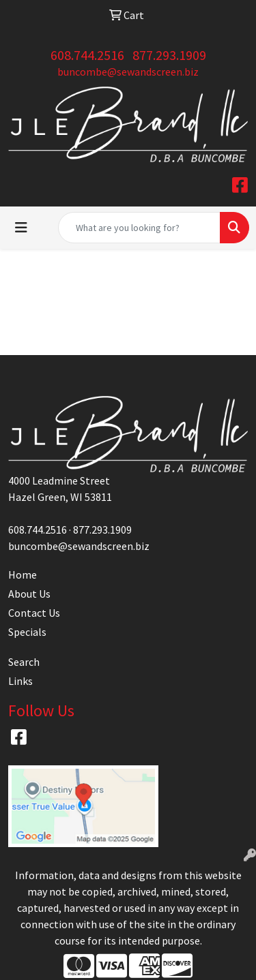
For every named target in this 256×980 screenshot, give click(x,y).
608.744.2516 (87, 55)
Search (24, 662)
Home (23, 575)
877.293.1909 (169, 55)
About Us (29, 594)
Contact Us (34, 613)
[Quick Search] (139, 228)
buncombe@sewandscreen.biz (128, 72)
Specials (27, 632)
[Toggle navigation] (21, 228)
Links (20, 681)
